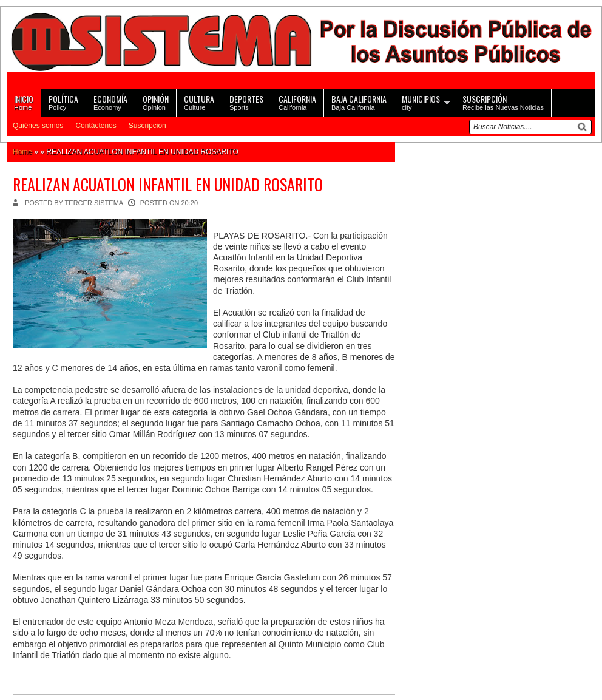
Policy (63, 102)
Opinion (156, 102)
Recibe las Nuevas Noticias (503, 102)
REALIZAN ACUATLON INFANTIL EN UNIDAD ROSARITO (168, 184)
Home (24, 102)
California (297, 102)
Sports (246, 102)
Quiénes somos (38, 126)
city (421, 102)
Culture (199, 102)
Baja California (359, 102)
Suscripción (147, 126)
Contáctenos (96, 126)
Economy (110, 102)
